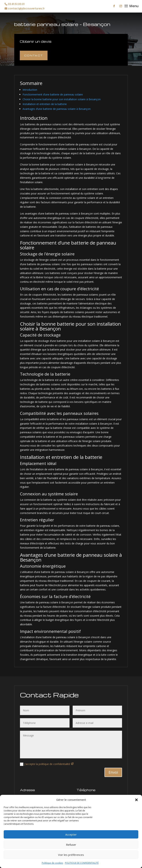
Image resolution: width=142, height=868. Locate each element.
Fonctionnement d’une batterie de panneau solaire (53, 94)
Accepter (71, 834)
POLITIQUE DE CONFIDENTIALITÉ (82, 863)
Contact (34, 55)
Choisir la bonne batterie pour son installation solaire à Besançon (62, 99)
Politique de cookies (52, 863)
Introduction (30, 90)
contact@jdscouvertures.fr (26, 9)
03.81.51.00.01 (16, 4)
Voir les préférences (71, 855)
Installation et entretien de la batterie (45, 104)
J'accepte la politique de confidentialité (47, 764)
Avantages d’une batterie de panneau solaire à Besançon (57, 109)
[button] (136, 800)
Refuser (71, 845)
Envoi (113, 772)
